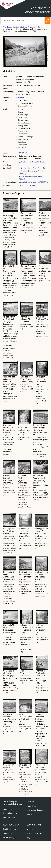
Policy (29, 814)
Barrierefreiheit (9, 817)
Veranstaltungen (9, 838)
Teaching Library (9, 829)
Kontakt (30, 829)
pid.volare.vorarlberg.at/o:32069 (32, 162)
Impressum (7, 809)
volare (33, 27)
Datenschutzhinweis (11, 813)
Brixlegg (21, 97)
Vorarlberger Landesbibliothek (15, 27)
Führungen (7, 833)
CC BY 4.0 (23, 153)
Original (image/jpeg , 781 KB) (33, 168)
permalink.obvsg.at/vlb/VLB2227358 (34, 182)
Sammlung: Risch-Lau (28, 185)
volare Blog (31, 806)
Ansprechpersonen (34, 833)
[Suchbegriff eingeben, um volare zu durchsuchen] (22, 20)
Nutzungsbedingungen (36, 810)
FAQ (29, 838)
